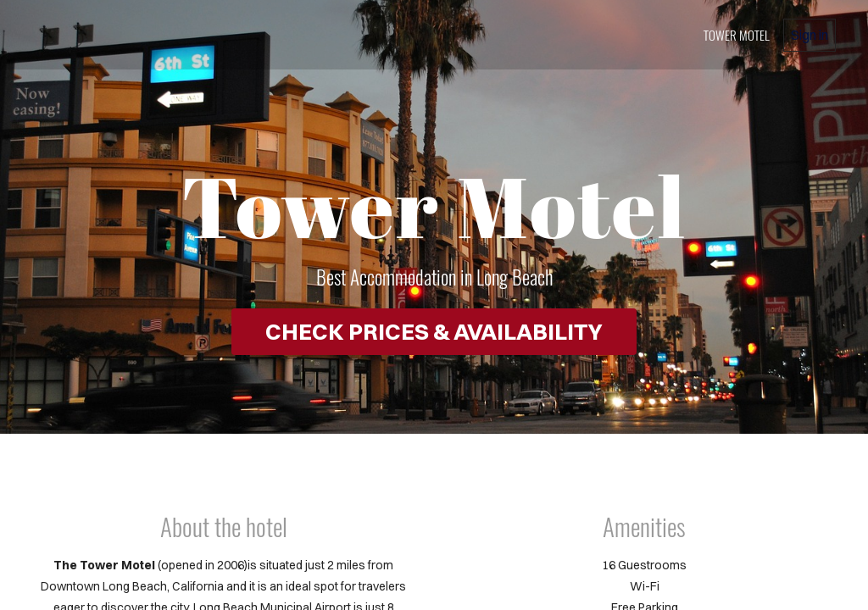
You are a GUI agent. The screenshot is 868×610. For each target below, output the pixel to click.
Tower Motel (737, 35)
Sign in (810, 35)
